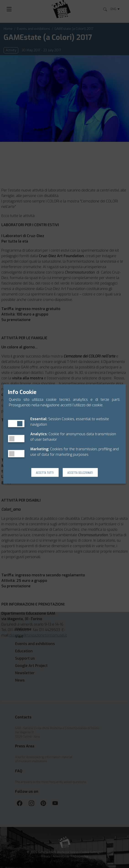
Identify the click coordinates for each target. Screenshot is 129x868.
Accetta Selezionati (80, 473)
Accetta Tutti (45, 473)
